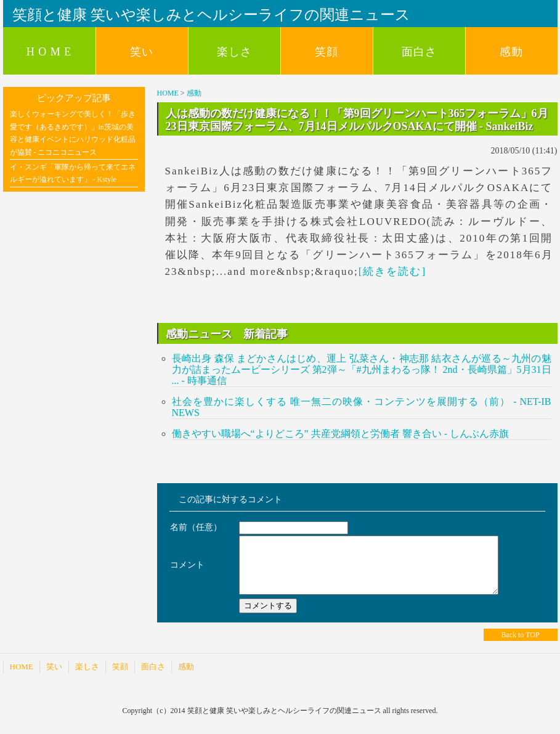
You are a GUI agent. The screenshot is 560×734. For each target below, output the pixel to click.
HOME (168, 93)
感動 (511, 52)
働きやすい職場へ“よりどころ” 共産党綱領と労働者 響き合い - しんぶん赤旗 (341, 434)
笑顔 (327, 52)
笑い (142, 52)
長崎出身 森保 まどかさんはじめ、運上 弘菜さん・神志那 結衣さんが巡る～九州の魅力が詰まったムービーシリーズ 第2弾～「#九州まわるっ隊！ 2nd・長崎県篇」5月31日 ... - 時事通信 (362, 369)
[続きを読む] (392, 271)
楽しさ (234, 52)
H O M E (49, 52)
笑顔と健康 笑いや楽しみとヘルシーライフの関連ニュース (211, 15)
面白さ (419, 52)
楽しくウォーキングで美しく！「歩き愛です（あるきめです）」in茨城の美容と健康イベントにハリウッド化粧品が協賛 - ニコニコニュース (73, 133)
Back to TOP (520, 646)
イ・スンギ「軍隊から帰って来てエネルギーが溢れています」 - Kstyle (73, 173)
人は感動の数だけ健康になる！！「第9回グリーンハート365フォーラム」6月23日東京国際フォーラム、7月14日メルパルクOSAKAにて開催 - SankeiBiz (357, 120)
